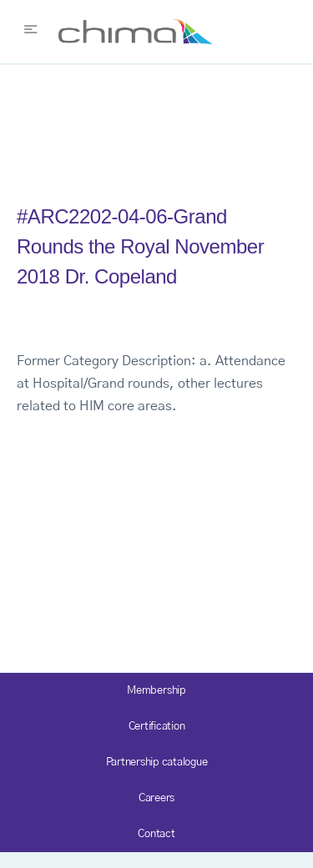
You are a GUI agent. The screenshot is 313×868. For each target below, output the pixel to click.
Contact (156, 834)
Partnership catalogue (157, 763)
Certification (157, 727)
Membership (156, 691)
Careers (156, 798)
